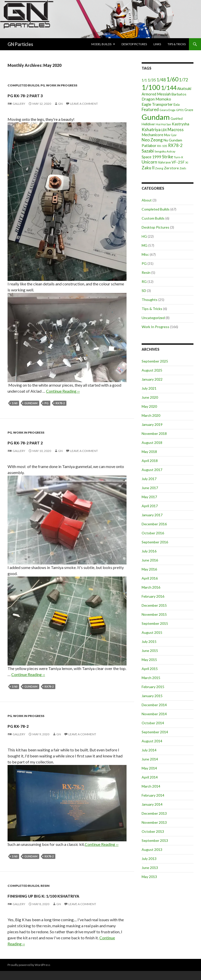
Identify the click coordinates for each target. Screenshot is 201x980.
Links (157, 44)
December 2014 (154, 705)
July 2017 (149, 479)
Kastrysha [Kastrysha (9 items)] (180, 124)
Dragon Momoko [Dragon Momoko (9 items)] (156, 99)
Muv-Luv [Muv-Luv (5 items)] (170, 135)
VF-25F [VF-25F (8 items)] (178, 162)
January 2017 (152, 515)
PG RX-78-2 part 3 (43, 94)
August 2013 (152, 849)
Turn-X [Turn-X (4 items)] (178, 157)
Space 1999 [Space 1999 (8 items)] (151, 157)
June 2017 (150, 488)
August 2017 (152, 470)
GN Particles (20, 44)
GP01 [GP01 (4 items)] (180, 110)
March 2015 (151, 678)
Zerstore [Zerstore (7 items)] (171, 168)
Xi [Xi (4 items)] (187, 162)
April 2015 (150, 669)
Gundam (31, 403)
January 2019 (152, 424)
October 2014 (153, 723)
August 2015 (152, 632)
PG (43, 85)
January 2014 (152, 804)
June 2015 (150, 651)
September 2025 (155, 361)
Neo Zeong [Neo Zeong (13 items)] (152, 140)
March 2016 (151, 587)
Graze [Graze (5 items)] (189, 110)
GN (60, 104)
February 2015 (153, 687)
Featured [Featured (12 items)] (150, 109)
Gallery (19, 104)
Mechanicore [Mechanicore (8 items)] (152, 135)
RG (144, 281)
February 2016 (153, 596)
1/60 (15, 403)
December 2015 (154, 605)
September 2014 (155, 732)
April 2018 (150, 461)
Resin (45, 886)
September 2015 (155, 623)
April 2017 (150, 506)
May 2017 (149, 497)
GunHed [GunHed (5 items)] (177, 119)
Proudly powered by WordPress (29, 974)
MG (145, 245)
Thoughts (150, 300)
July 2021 (149, 388)
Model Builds (101, 44)
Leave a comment (84, 104)
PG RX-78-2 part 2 (43, 441)
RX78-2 (60, 403)
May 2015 (149, 660)
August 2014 (152, 741)
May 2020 (149, 406)
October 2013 (153, 831)
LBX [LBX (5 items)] (164, 130)
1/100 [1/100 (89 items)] (151, 87)
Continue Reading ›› (63, 391)
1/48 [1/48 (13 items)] (161, 80)
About (147, 200)
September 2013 (155, 840)
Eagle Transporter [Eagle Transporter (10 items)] (157, 104)
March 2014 (151, 786)
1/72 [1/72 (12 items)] (184, 80)
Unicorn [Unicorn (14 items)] (149, 162)
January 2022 (152, 379)
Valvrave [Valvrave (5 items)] (164, 162)
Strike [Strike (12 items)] (168, 157)
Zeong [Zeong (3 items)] (159, 168)
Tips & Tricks (177, 44)
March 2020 (151, 415)
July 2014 (149, 750)
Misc (145, 254)
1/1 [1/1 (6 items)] (144, 80)
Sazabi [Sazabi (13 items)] (148, 151)
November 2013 (154, 822)
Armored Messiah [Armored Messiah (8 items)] (156, 94)
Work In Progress (62, 85)
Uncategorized (153, 318)
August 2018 (152, 443)
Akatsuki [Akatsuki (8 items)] (184, 88)
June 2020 (150, 397)
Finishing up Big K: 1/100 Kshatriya (58, 899)
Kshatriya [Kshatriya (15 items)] (151, 129)
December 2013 (154, 813)
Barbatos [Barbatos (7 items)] (179, 94)
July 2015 (149, 641)
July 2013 (149, 859)
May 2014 (149, 768)
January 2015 (152, 696)
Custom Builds (153, 218)
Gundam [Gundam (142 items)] (156, 117)
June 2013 (150, 868)
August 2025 (152, 370)
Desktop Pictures (134, 44)
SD (144, 291)
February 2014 (153, 795)
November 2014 (154, 714)
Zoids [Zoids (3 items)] (183, 168)
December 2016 (154, 524)
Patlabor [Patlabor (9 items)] (149, 145)
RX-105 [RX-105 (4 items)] (162, 146)
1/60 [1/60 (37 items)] (172, 79)
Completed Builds (23, 85)
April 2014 (150, 777)
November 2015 (154, 614)
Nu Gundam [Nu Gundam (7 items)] (173, 140)
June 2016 (150, 560)
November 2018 (154, 433)
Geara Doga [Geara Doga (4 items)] (167, 110)
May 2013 (149, 877)
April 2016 (150, 578)
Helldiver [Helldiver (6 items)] (148, 124)
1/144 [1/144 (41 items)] (169, 88)
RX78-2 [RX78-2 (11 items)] (175, 145)
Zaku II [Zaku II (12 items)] (148, 168)
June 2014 (150, 759)
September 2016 (155, 542)
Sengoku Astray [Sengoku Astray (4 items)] (165, 151)
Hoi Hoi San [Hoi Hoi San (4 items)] (163, 124)
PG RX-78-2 (29, 725)
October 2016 (153, 533)
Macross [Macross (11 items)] (176, 130)
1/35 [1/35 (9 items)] (152, 80)
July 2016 (149, 551)
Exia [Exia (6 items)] (177, 105)
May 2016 (149, 569)
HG (144, 236)
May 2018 (149, 452)
